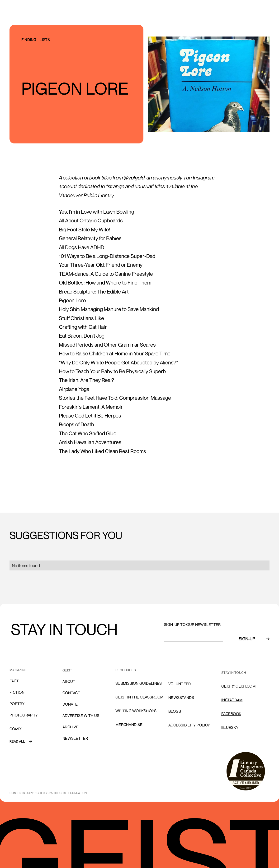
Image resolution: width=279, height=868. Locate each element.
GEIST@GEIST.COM (238, 686)
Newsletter (75, 738)
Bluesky (230, 727)
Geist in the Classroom (139, 697)
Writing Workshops (136, 711)
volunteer (180, 684)
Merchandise (129, 725)
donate (70, 704)
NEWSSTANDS (181, 698)
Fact (14, 681)
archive (71, 727)
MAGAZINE (18, 670)
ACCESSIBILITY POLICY (189, 725)
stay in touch (234, 673)
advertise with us (81, 716)
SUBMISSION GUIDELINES (139, 683)
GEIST (67, 670)
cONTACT (71, 693)
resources (126, 670)
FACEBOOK (231, 714)
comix (16, 729)
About (69, 681)
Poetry (17, 704)
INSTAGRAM (232, 700)
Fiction (17, 692)
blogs (175, 711)
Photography (24, 715)
